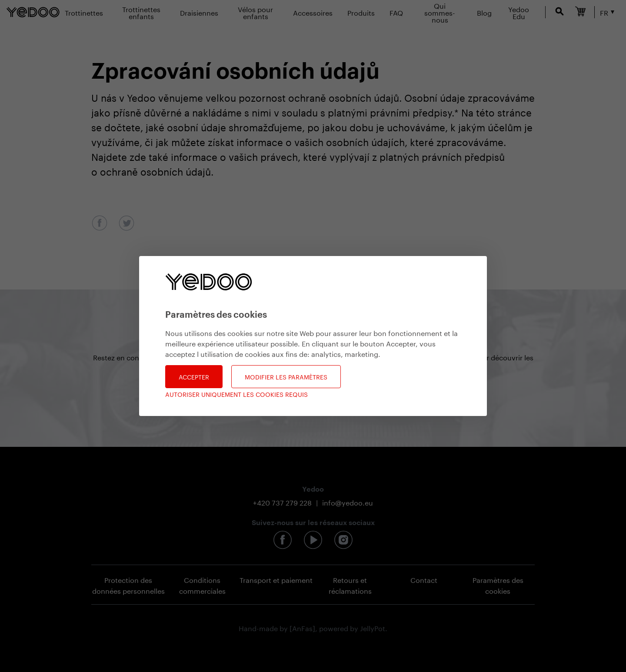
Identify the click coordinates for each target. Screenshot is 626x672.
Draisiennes (199, 12)
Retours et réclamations (350, 585)
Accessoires (313, 12)
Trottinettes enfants (141, 12)
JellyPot (373, 627)
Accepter (194, 376)
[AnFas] (302, 627)
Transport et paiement (276, 579)
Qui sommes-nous (440, 12)
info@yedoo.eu (348, 502)
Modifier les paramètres (286, 376)
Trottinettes (84, 12)
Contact (424, 579)
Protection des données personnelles (128, 585)
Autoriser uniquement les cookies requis (236, 394)
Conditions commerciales (202, 585)
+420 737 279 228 (282, 502)
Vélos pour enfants (255, 12)
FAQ (396, 12)
